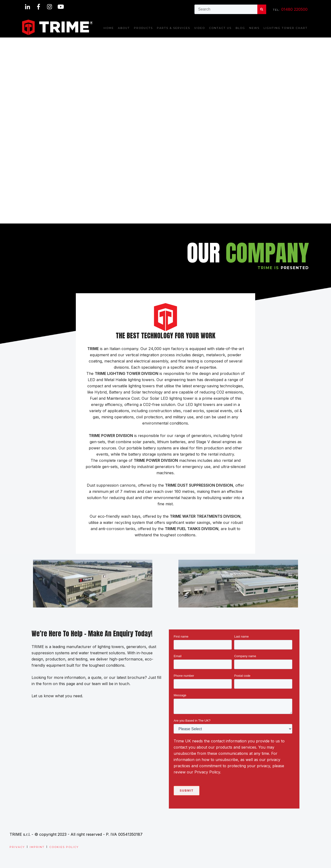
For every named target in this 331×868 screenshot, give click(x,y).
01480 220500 (294, 9)
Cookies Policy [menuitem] (64, 847)
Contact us (220, 28)
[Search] (262, 9)
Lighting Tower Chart (286, 28)
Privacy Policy (207, 772)
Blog (240, 28)
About (124, 28)
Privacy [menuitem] (17, 847)
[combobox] (226, 9)
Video (200, 28)
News (254, 28)
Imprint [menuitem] (37, 847)
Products (143, 28)
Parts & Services (174, 28)
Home (109, 28)
